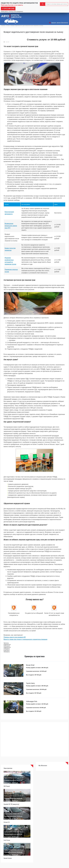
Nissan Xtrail (30, 665)
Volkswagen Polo (32, 701)
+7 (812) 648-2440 (8, 8)
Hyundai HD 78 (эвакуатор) (11, 804)
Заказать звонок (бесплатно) (60, 23)
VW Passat (7, 786)
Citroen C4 (7, 822)
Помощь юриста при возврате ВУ (15, 637)
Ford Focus (7, 840)
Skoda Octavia (8, 858)
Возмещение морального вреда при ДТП (11, 226)
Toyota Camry (30, 683)
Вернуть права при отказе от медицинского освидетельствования (25, 639)
